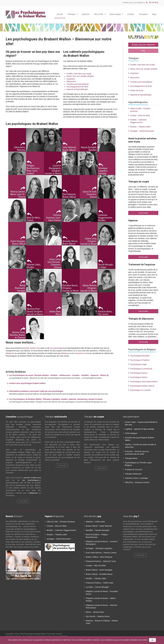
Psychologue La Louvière (140, 390)
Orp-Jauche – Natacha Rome (98, 616)
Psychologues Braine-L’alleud (142, 386)
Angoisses (71, 79)
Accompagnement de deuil (77, 87)
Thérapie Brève (131, 458)
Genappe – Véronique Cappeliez (99, 548)
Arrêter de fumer (137, 90)
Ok (152, 640)
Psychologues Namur (139, 373)
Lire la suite (23, 501)
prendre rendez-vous (31, 348)
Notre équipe (117, 14)
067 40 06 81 (152, 3)
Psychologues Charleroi (140, 360)
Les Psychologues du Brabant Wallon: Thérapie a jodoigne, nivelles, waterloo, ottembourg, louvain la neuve (56, 399)
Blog (154, 14)
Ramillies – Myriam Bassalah (98, 530)
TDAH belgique (131, 433)
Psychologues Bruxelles (140, 355)
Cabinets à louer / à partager (136, 478)
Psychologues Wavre (139, 377)
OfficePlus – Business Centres (137, 482)
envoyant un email (82, 353)
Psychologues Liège (138, 364)
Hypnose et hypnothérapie (77, 89)
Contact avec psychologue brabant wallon (27, 383)
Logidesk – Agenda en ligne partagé (139, 429)
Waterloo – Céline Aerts (95, 522)
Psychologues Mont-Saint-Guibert (144, 381)
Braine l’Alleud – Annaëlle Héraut (99, 574)
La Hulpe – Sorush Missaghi (97, 587)
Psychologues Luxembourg (141, 368)
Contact (131, 14)
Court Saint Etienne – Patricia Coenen (101, 553)
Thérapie (73, 14)
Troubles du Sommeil (133, 470)
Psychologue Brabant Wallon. (35, 634)
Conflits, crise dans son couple (79, 74)
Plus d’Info (100, 14)
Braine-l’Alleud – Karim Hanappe (99, 570)
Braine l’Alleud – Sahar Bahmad (99, 526)
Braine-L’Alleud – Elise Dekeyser (99, 557)
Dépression (71, 81)
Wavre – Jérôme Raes (95, 612)
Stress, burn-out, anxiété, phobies (80, 76)
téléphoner (10, 353)
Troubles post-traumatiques (78, 84)
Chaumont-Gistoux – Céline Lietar (100, 583)
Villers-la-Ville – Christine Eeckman (61, 522)
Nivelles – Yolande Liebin (140, 127)
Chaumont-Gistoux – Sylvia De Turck (101, 561)
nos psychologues (57, 348)
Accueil (60, 14)
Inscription (143, 14)
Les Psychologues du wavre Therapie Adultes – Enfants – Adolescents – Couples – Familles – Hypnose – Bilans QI (59, 375)
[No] (161, 640)
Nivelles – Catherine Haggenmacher (61, 530)
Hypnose (86, 14)
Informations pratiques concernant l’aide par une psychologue (36, 391)
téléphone (65, 353)
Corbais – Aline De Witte (140, 115)
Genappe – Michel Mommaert (142, 131)
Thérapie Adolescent (133, 474)
